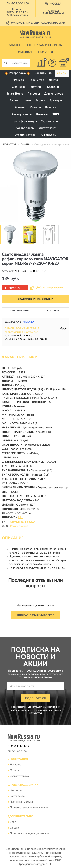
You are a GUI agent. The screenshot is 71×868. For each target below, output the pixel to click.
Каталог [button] (15, 45)
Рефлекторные (19, 526)
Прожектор (36, 80)
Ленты (53, 80)
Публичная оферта (21, 802)
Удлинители (50, 121)
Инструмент (47, 128)
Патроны (34, 94)
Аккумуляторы (22, 114)
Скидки (14, 828)
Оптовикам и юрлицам (45, 45)
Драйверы (19, 87)
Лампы (62, 73)
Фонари (19, 80)
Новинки (25, 52)
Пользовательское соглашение (29, 808)
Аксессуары (49, 135)
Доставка (16, 765)
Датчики (37, 87)
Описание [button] (52, 311)
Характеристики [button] (19, 311)
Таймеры (56, 101)
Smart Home (15, 94)
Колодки (53, 87)
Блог (13, 822)
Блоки (14, 101)
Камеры (35, 107)
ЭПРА (56, 114)
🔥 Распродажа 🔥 (17, 73)
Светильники (44, 73)
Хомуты (20, 107)
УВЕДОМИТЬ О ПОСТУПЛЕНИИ (35, 299)
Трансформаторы (25, 121)
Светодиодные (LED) (23, 522)
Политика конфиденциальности (30, 833)
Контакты (46, 52)
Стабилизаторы (25, 135)
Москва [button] (28, 322)
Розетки (51, 107)
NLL (20, 518)
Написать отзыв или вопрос (36, 615)
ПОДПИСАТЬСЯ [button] (35, 698)
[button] (18, 15)
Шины (27, 101)
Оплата (14, 770)
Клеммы (42, 114)
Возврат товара (19, 776)
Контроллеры (25, 128)
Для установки (54, 94)
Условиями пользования (48, 710)
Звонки (40, 101)
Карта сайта (17, 796)
